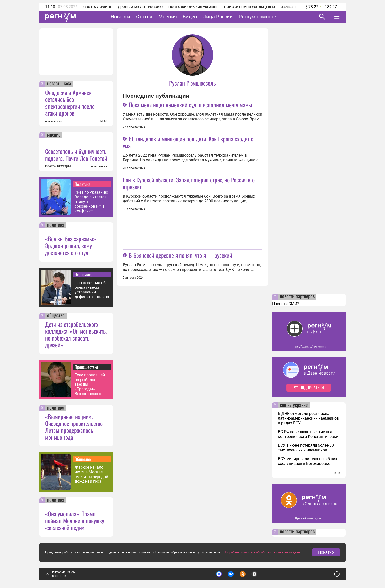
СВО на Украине (98, 7)
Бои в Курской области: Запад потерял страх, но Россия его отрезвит (189, 183)
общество (56, 316)
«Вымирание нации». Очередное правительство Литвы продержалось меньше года (74, 427)
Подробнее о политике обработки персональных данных (264, 553)
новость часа (59, 84)
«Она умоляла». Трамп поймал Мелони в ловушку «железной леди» (75, 520)
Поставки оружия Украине (193, 7)
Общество (83, 459)
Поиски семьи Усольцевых (250, 7)
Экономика (84, 274)
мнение (54, 135)
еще (337, 473)
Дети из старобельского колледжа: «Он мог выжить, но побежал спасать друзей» (76, 334)
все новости (54, 121)
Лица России (218, 17)
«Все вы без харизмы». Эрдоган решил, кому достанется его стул (71, 246)
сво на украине (294, 405)
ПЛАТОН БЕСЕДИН (58, 166)
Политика (82, 184)
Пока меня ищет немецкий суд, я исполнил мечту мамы (190, 105)
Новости (120, 17)
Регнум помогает (259, 17)
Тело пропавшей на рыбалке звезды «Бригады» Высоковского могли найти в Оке (92, 384)
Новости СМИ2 (286, 304)
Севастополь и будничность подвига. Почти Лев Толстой (76, 155)
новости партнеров (297, 297)
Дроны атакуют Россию (140, 7)
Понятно (326, 553)
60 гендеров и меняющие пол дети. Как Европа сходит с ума (188, 142)
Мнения (168, 17)
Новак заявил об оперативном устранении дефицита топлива (92, 290)
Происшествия (86, 367)
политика (56, 225)
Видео (190, 17)
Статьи (144, 17)
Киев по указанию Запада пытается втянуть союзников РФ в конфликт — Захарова (91, 202)
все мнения (99, 166)
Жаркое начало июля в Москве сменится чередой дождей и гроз (91, 474)
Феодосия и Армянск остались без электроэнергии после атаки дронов (70, 103)
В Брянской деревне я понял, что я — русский (180, 255)
